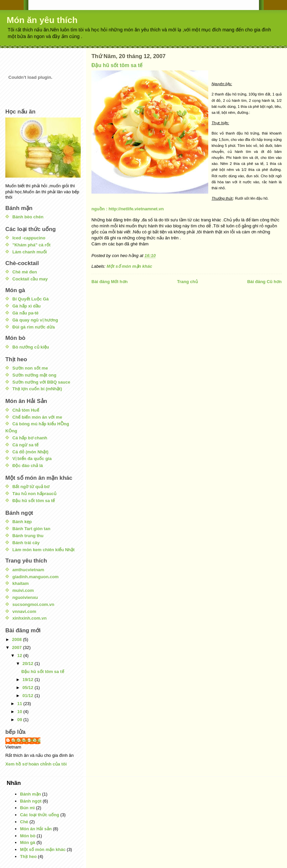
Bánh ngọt (31, 801)
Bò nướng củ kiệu (31, 347)
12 (20, 656)
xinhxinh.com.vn (30, 618)
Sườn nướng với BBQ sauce (41, 382)
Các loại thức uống (40, 815)
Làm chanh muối (30, 252)
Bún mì (27, 808)
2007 (18, 647)
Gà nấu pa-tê (26, 313)
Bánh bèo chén (28, 217)
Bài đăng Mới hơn (109, 282)
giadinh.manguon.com (36, 577)
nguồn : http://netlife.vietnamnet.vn (128, 209)
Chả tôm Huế (26, 410)
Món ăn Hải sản (36, 829)
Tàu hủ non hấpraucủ (34, 494)
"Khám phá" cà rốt (31, 245)
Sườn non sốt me (30, 368)
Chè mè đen (25, 272)
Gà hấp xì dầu (27, 306)
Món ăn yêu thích (42, 20)
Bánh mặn (31, 794)
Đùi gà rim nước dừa (34, 327)
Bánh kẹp (22, 522)
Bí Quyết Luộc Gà (31, 299)
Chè (24, 822)
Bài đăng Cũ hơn (264, 282)
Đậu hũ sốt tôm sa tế (117, 65)
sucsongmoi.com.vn (33, 604)
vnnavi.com (24, 611)
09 (20, 720)
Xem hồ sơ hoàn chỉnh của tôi (36, 764)
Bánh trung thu (28, 536)
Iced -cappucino (29, 238)
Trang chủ (187, 282)
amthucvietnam (28, 570)
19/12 (28, 680)
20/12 (28, 664)
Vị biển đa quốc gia (32, 459)
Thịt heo (28, 856)
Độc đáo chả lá (28, 466)
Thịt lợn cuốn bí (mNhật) (37, 389)
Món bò (28, 836)
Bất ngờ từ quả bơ (31, 487)
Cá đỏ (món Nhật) (30, 452)
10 (20, 712)
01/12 (28, 696)
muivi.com (23, 590)
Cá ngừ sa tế (25, 445)
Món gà (28, 842)
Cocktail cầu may (30, 279)
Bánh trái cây (26, 543)
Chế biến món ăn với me (37, 417)
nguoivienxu (25, 597)
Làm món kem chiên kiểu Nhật (44, 550)
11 (20, 704)
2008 (18, 639)
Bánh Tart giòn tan (31, 529)
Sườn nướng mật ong (34, 375)
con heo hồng (26, 740)
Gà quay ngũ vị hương (35, 320)
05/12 (28, 688)
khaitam (21, 583)
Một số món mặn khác (129, 266)
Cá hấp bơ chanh (30, 438)
